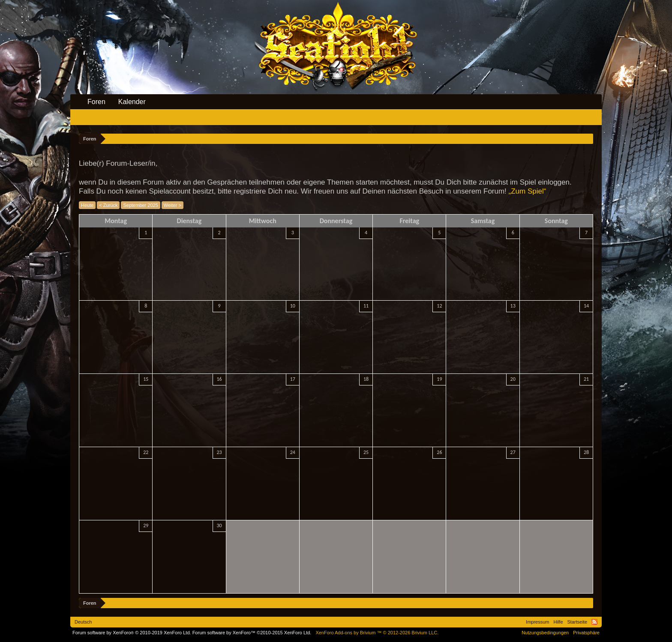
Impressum (537, 622)
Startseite (577, 622)
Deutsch (83, 622)
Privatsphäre (586, 633)
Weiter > (172, 205)
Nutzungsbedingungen (545, 633)
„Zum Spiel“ (528, 191)
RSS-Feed (594, 622)
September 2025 (140, 205)
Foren (96, 102)
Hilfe (558, 622)
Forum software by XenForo (132, 633)
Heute (87, 205)
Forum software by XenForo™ (252, 633)
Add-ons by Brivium (377, 633)
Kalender (132, 102)
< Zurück (108, 205)
